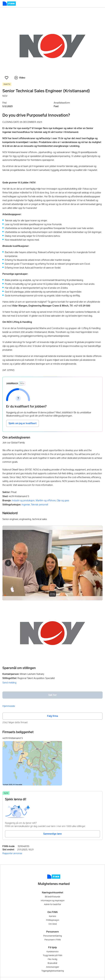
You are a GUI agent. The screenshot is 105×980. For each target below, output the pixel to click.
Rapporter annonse (12, 853)
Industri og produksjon (23, 500)
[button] (7, 78)
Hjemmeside (9, 706)
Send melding (9, 683)
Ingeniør (26, 505)
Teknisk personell (39, 505)
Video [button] (20, 78)
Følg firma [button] (53, 716)
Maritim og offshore (46, 500)
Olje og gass (63, 500)
